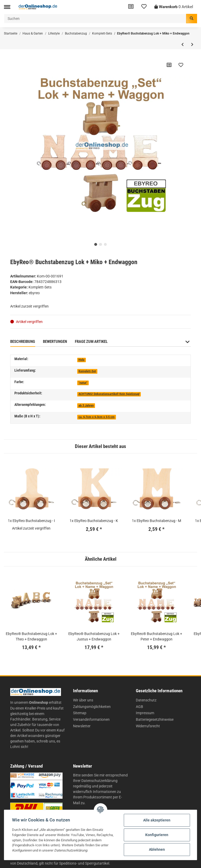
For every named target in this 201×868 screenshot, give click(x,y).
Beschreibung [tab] (23, 342)
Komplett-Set (87, 371)
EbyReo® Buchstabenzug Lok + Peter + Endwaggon (157, 636)
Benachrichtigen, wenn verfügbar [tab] (147, 342)
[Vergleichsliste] (131, 7)
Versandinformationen (91, 719)
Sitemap (80, 713)
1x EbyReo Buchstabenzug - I (31, 521)
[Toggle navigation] (7, 7)
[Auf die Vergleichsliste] (169, 65)
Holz (82, 360)
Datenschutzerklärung (99, 781)
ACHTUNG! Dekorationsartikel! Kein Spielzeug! (109, 394)
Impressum (145, 713)
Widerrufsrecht (148, 726)
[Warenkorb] (174, 7)
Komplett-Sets (40, 287)
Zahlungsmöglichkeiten (92, 707)
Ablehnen (157, 849)
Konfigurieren (157, 835)
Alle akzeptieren (157, 820)
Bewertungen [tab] (55, 342)
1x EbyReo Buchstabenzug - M (157, 521)
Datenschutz (146, 700)
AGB (139, 707)
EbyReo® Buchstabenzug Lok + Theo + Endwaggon (31, 636)
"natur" (83, 383)
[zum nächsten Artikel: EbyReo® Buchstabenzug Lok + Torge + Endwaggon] (192, 44)
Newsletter (82, 726)
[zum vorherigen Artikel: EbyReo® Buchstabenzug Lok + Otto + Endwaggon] (183, 44)
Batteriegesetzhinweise (155, 719)
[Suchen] (95, 19)
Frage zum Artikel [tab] (91, 342)
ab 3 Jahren (86, 405)
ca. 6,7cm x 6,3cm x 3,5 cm (97, 417)
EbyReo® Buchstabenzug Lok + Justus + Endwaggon (94, 636)
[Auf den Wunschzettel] (181, 65)
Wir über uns (83, 700)
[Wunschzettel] (144, 7)
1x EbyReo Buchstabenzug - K (94, 521)
